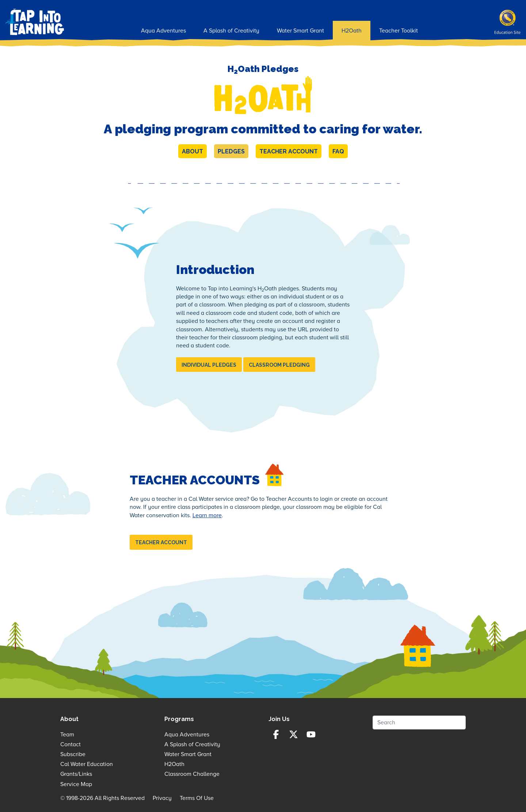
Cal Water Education (87, 764)
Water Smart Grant (300, 31)
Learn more (207, 515)
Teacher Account (289, 151)
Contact (70, 744)
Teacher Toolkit (399, 31)
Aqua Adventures (163, 31)
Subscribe (73, 754)
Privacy (162, 798)
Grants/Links (76, 774)
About (193, 151)
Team (67, 735)
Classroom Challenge (192, 774)
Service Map (76, 784)
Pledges (231, 151)
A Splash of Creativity (231, 31)
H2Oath (352, 31)
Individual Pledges (209, 365)
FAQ (338, 151)
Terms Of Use (197, 798)
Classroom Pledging (279, 365)
